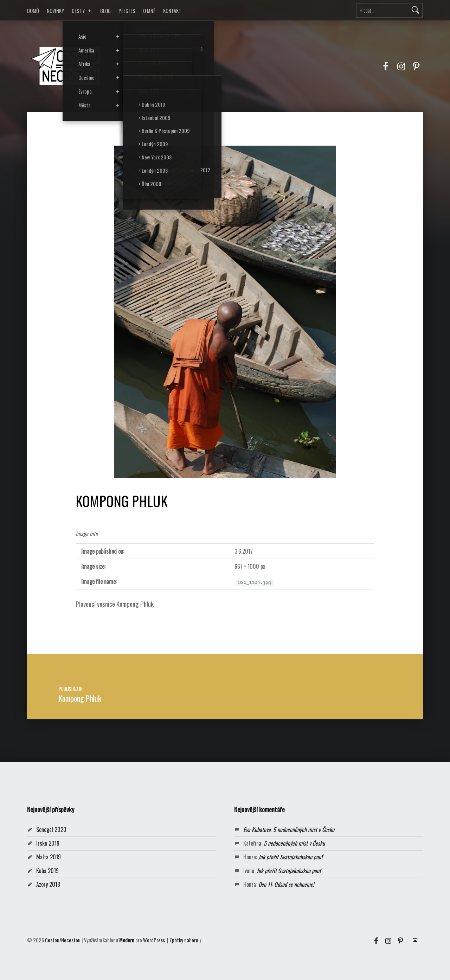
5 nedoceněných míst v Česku (304, 829)
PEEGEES (127, 11)
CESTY (82, 11)
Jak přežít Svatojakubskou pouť (291, 857)
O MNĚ (149, 11)
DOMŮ (33, 11)
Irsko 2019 (48, 843)
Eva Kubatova (257, 829)
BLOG (105, 11)
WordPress (154, 940)
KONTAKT (172, 11)
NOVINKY (55, 11)
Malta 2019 (49, 857)
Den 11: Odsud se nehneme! (286, 884)
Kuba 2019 (47, 871)
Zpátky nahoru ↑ (186, 940)
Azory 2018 (48, 884)
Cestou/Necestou (63, 940)
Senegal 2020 (51, 829)
